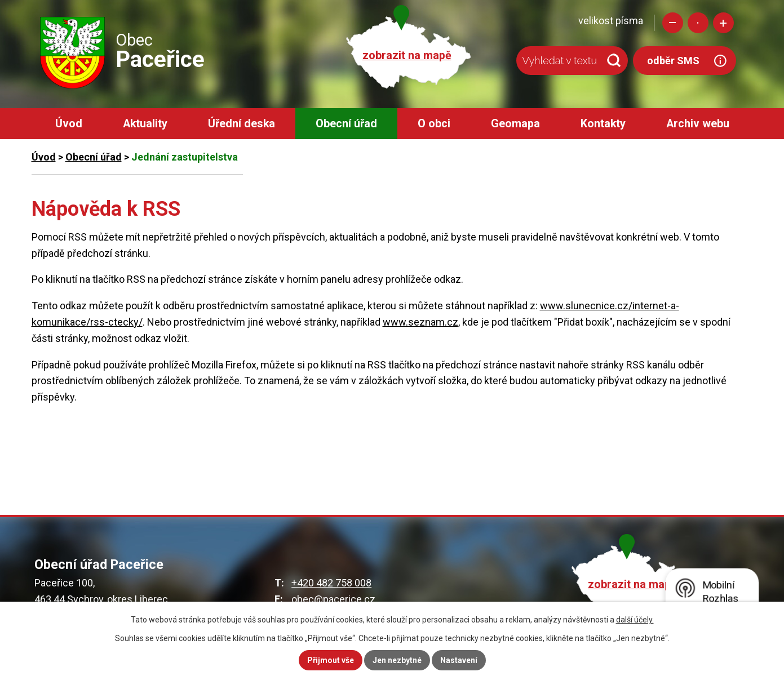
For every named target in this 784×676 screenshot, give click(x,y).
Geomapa (515, 124)
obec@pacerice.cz (333, 599)
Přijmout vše (331, 660)
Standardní (698, 23)
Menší (673, 23)
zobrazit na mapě (407, 55)
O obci (434, 124)
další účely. (635, 620)
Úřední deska (242, 124)
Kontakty (603, 124)
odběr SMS (673, 61)
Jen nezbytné (397, 660)
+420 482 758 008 (331, 583)
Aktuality (145, 124)
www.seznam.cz (420, 322)
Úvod (69, 124)
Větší (723, 23)
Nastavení (459, 660)
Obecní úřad (346, 124)
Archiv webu (698, 124)
